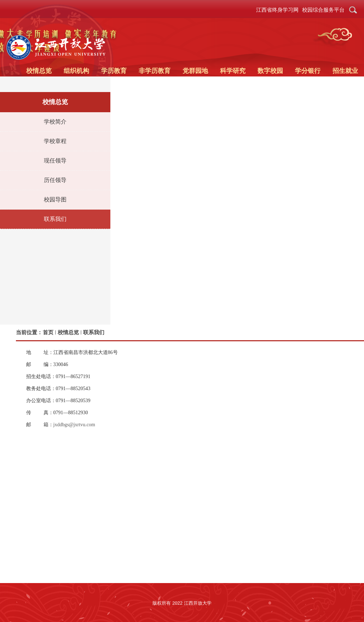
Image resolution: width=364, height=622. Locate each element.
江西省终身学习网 (277, 10)
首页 (48, 332)
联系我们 (94, 332)
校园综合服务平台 (323, 10)
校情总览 (68, 332)
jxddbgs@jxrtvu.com (74, 425)
